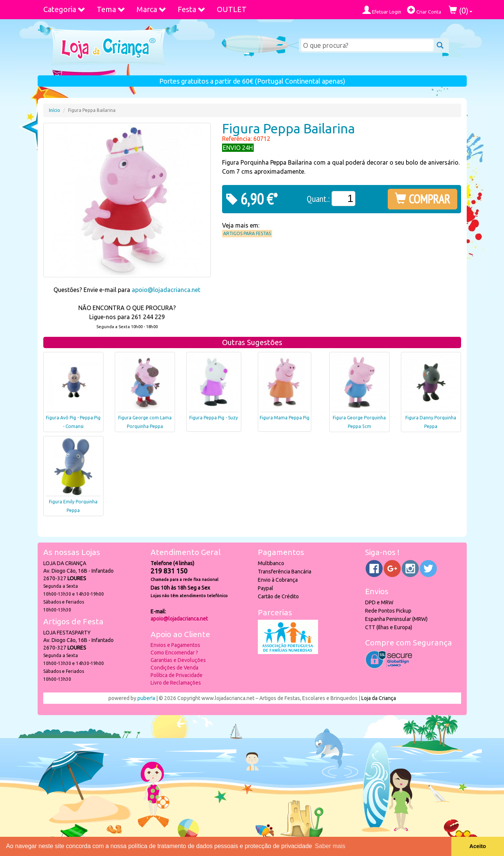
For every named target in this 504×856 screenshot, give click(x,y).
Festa (192, 9)
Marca (152, 9)
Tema (111, 9)
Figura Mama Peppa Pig (285, 418)
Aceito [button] (478, 846)
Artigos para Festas (247, 233)
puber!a (146, 698)
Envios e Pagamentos (175, 645)
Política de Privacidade (177, 675)
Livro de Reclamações (176, 683)
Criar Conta (424, 10)
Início (55, 110)
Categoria (64, 9)
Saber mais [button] (330, 846)
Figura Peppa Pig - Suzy (214, 418)
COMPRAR (423, 199)
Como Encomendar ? (174, 653)
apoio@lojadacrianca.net (166, 290)
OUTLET (232, 9)
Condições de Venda (174, 668)
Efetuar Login (382, 10)
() (461, 10)
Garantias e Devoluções (178, 660)
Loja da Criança (379, 698)
